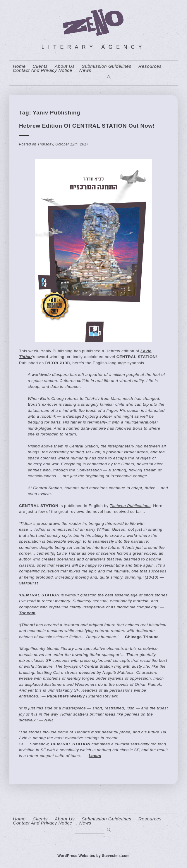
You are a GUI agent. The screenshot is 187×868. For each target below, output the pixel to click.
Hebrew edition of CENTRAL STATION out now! (87, 126)
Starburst (29, 583)
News (85, 70)
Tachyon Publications (130, 506)
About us (65, 66)
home (19, 66)
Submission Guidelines (107, 66)
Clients (40, 66)
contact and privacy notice (43, 70)
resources (150, 66)
